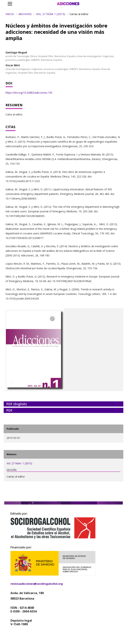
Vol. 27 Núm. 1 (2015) (51, 14)
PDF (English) (16, 404)
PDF (9, 410)
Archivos (25, 14)
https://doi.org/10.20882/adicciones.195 (29, 93)
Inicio (10, 14)
